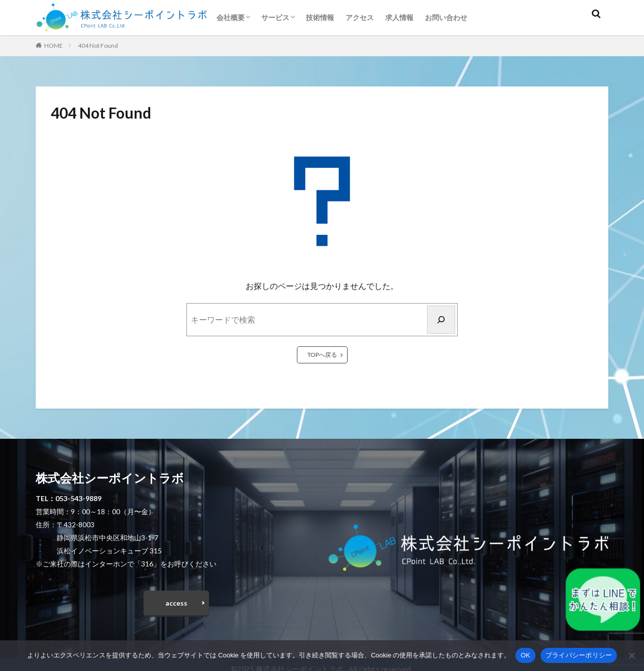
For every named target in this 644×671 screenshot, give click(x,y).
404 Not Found (98, 45)
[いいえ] (631, 655)
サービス (275, 17)
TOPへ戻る (322, 355)
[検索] (441, 320)
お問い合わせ (446, 17)
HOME (53, 45)
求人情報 (399, 17)
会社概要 (231, 17)
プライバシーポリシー (579, 655)
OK (525, 655)
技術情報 (320, 17)
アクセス (360, 17)
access (176, 605)
